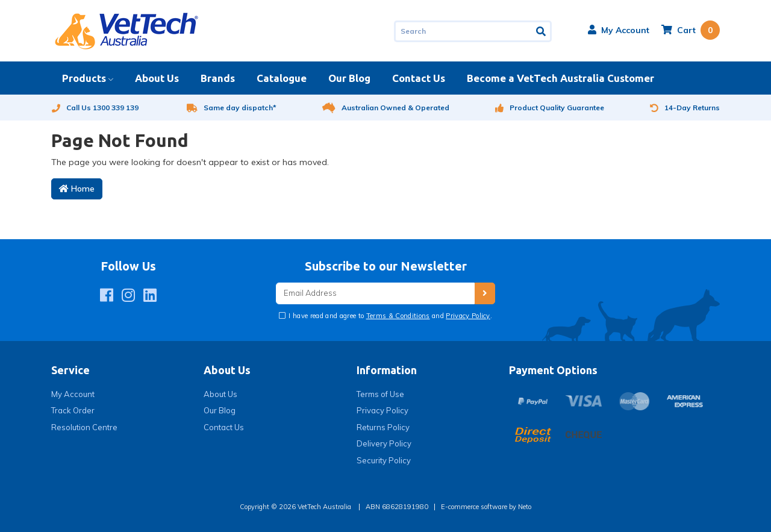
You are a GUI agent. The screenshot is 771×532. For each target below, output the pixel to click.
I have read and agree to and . (389, 316)
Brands (218, 78)
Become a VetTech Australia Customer (560, 78)
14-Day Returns (685, 108)
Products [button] (84, 78)
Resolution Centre (84, 427)
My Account (73, 394)
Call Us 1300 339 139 (95, 108)
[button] (619, 30)
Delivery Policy (384, 443)
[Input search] (463, 31)
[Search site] (542, 31)
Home (77, 189)
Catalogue (282, 78)
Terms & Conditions (398, 316)
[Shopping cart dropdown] (691, 30)
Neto (525, 507)
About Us (157, 78)
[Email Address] (375, 294)
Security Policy (384, 460)
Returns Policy (383, 427)
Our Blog (349, 78)
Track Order (73, 410)
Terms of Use (380, 394)
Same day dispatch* (232, 108)
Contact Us (419, 78)
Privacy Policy (468, 316)
